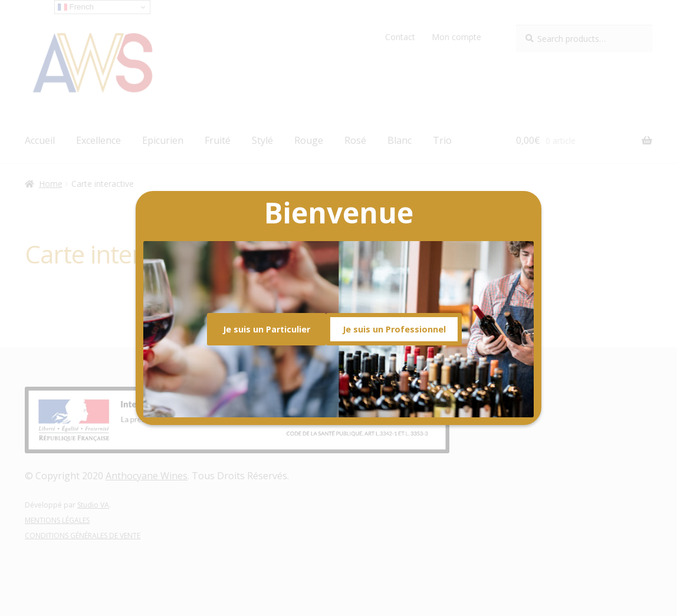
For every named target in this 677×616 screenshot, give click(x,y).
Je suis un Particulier (267, 329)
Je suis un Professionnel (394, 329)
